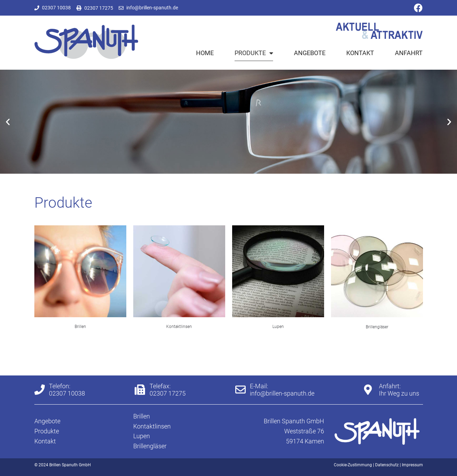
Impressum (412, 465)
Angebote (310, 53)
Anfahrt (409, 53)
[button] (8, 122)
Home (205, 53)
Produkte (254, 53)
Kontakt (360, 53)
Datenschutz (387, 465)
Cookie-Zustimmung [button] (353, 465)
